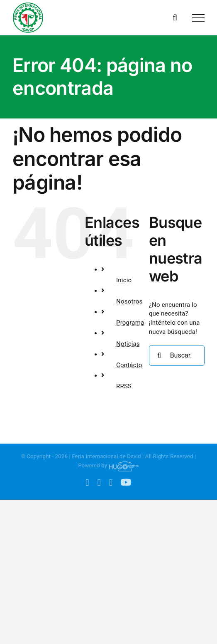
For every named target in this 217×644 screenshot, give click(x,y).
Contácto (129, 365)
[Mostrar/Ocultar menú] (198, 18)
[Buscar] (159, 355)
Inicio (124, 280)
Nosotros (129, 301)
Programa (130, 323)
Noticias (128, 344)
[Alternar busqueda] (175, 17)
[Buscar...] (177, 355)
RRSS (124, 386)
